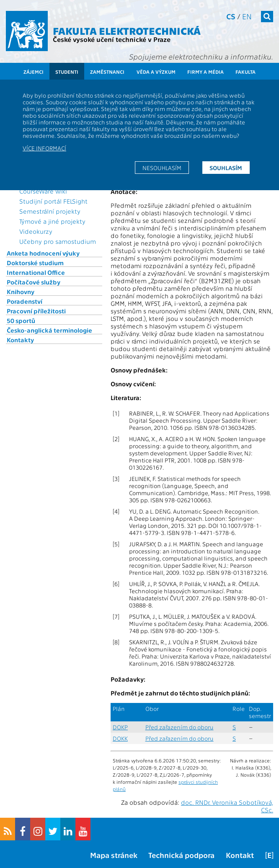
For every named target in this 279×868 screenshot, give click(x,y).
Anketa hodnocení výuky (43, 253)
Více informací (44, 148)
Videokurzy (36, 231)
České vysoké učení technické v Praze (112, 39)
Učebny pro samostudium (58, 241)
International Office (36, 272)
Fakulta (245, 72)
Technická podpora (181, 855)
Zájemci (34, 72)
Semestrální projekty (50, 211)
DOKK (120, 738)
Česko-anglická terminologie (49, 330)
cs (231, 16)
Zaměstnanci (107, 72)
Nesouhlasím (162, 168)
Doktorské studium (35, 263)
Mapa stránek (114, 855)
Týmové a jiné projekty (52, 221)
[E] (269, 855)
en (247, 16)
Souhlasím (226, 168)
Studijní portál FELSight (53, 201)
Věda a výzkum (156, 72)
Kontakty (20, 340)
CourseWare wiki (43, 191)
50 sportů (21, 320)
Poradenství (25, 301)
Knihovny (21, 292)
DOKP (120, 727)
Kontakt (240, 855)
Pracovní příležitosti (36, 311)
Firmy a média (205, 72)
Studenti (67, 72)
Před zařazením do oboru (180, 727)
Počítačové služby (34, 282)
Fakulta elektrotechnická (127, 30)
